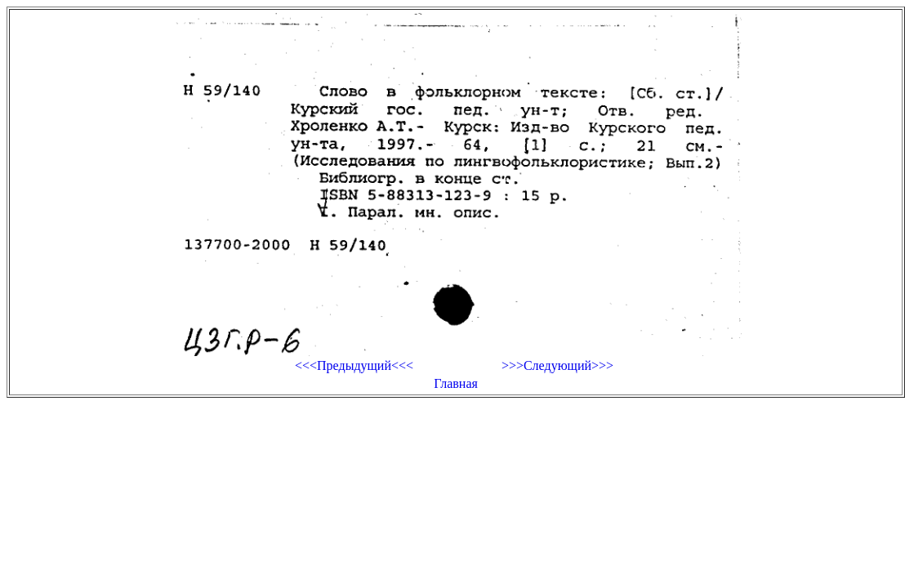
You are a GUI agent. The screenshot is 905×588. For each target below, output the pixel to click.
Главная (456, 383)
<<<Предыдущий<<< (354, 365)
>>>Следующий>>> (557, 365)
